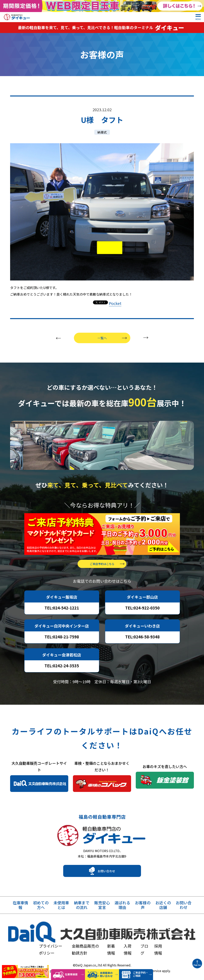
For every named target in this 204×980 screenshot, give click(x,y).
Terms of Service (149, 956)
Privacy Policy (120, 956)
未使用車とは (61, 911)
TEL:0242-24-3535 (62, 668)
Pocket (115, 300)
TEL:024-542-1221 (62, 610)
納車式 (102, 128)
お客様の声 (143, 911)
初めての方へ (41, 911)
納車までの (82, 911)
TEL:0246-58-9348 (142, 639)
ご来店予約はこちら (102, 566)
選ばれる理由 (122, 911)
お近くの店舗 (163, 911)
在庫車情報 (20, 911)
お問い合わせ (106, 877)
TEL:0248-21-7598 (62, 639)
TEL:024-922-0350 (142, 610)
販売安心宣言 (102, 911)
